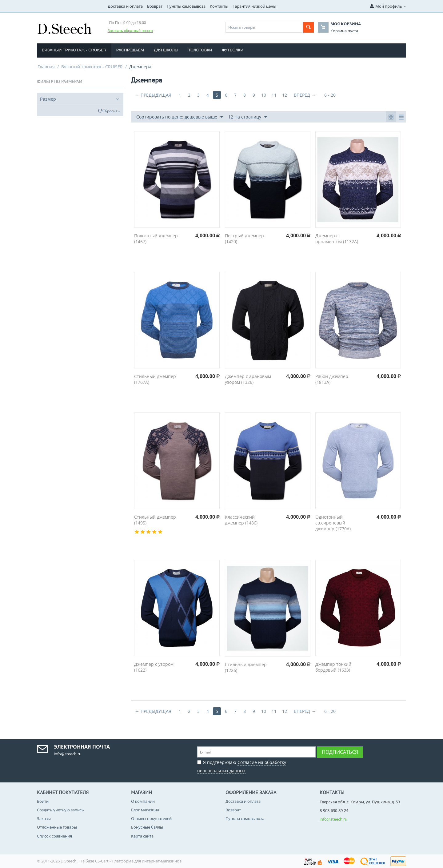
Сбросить (111, 111)
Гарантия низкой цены (254, 6)
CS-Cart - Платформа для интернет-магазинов (138, 861)
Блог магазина (145, 810)
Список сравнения (54, 836)
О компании (143, 801)
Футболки (232, 50)
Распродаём (130, 50)
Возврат (155, 6)
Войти (43, 801)
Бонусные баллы (147, 827)
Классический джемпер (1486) (241, 520)
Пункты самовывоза (186, 6)
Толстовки (200, 50)
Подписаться (340, 752)
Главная (46, 67)
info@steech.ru (333, 819)
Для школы (166, 50)
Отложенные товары (57, 827)
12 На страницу (247, 117)
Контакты (219, 6)
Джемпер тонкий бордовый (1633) (333, 667)
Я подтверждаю (242, 766)
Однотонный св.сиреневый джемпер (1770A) (333, 523)
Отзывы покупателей (151, 818)
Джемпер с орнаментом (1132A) (337, 239)
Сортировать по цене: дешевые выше (180, 117)
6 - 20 (330, 95)
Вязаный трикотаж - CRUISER (74, 50)
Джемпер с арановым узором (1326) (248, 379)
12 (285, 95)
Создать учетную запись (60, 810)
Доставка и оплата (125, 6)
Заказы (44, 818)
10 (264, 95)
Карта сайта (142, 836)
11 (274, 95)
